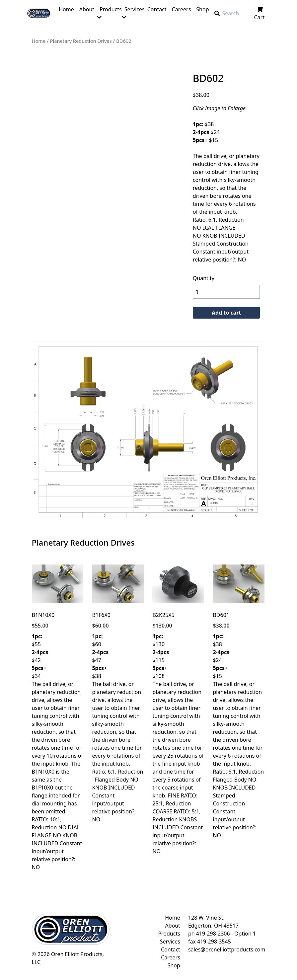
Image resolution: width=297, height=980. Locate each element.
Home (39, 41)
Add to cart (226, 313)
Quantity (204, 278)
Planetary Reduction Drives (81, 41)
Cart (260, 14)
